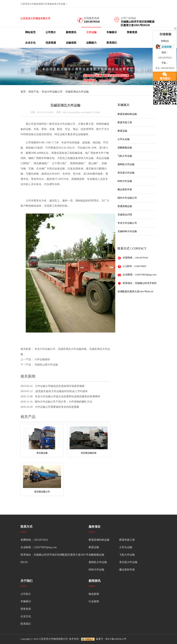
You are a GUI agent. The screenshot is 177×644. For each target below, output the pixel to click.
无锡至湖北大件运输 (77, 92)
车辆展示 (112, 32)
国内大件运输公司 (127, 198)
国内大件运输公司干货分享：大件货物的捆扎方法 (63, 402)
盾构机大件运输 (126, 164)
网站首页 (30, 32)
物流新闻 (94, 594)
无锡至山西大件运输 (46, 365)
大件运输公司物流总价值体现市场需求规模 (60, 386)
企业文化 (30, 43)
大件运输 (91, 32)
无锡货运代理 (125, 215)
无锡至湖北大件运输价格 (72, 349)
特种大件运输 (125, 181)
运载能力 (91, 43)
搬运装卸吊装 (125, 189)
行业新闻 (94, 601)
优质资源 (51, 43)
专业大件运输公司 (52, 92)
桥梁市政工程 (125, 122)
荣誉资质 (132, 32)
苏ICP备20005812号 (116, 639)
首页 (23, 92)
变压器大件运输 (126, 173)
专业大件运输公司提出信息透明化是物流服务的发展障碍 (68, 396)
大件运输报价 (42, 359)
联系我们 (112, 43)
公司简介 (51, 32)
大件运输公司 (68, 124)
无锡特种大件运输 (127, 231)
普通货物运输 (125, 206)
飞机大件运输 (125, 156)
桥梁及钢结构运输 (127, 114)
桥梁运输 (122, 131)
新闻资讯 (71, 32)
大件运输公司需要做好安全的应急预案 (57, 407)
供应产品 (34, 92)
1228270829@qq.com (146, 275)
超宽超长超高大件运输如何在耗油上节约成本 (61, 391)
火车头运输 (124, 139)
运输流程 (71, 43)
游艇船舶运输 (125, 148)
